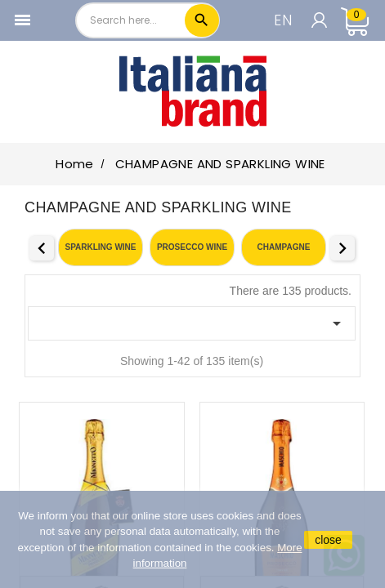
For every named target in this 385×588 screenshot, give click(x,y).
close (328, 540)
